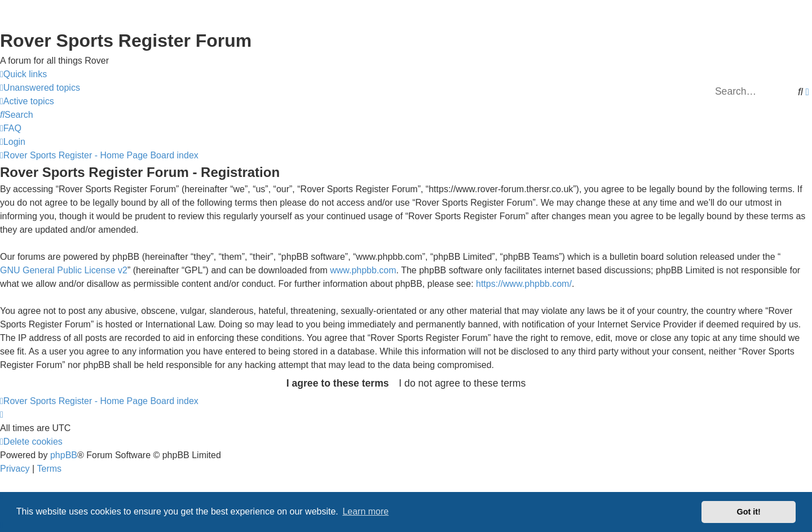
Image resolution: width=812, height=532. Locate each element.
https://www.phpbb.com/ (524, 284)
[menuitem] (40, 88)
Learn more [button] (365, 511)
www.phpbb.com (363, 270)
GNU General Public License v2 (64, 270)
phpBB (64, 455)
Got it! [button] (749, 512)
